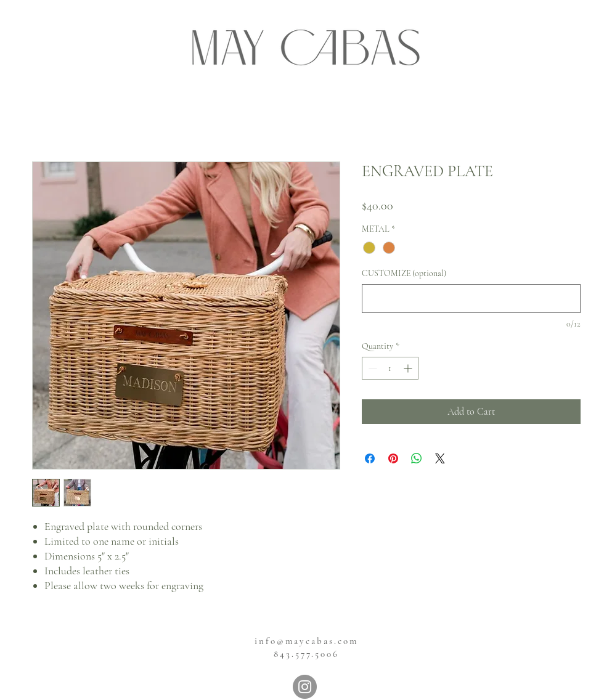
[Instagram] (305, 687)
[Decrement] (371, 368)
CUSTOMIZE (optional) (404, 273)
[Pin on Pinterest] (393, 458)
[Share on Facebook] (370, 458)
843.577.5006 (306, 654)
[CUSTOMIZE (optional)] (471, 299)
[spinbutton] (390, 368)
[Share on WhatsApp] (417, 458)
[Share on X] (440, 458)
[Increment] (409, 368)
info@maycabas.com (306, 641)
